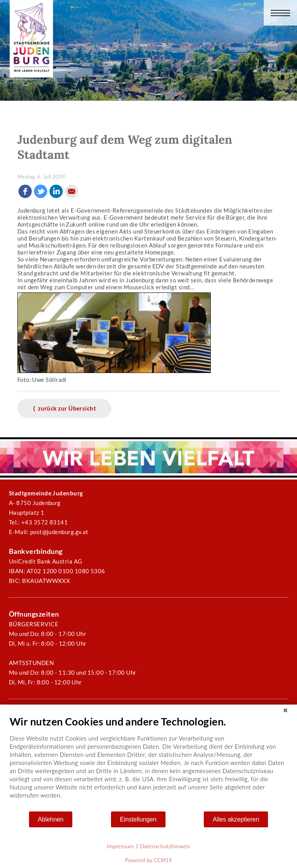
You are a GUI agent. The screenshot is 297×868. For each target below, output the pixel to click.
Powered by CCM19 (149, 860)
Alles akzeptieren (236, 819)
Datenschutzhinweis (165, 846)
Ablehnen (51, 819)
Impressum (120, 846)
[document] (148, 763)
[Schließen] (285, 710)
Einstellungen (138, 819)
